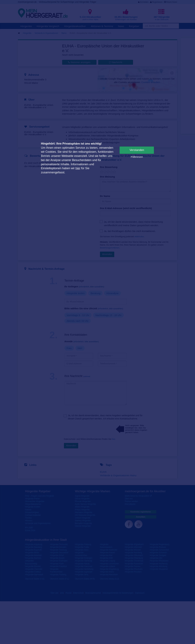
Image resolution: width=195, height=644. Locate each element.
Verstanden (137, 150)
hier (78, 168)
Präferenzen (137, 157)
